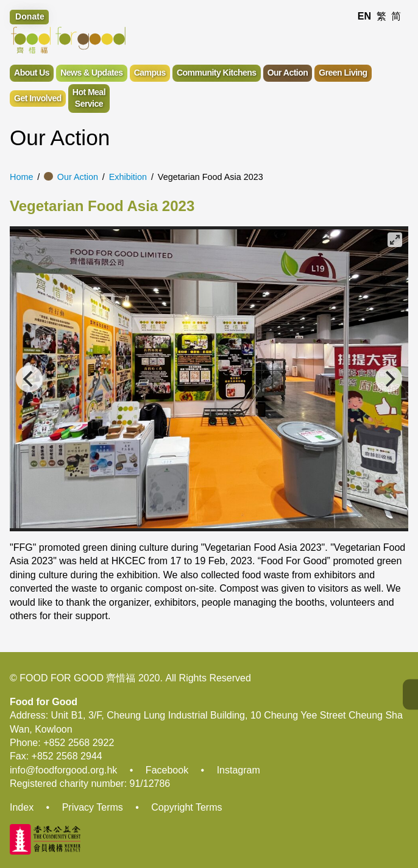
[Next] (389, 379)
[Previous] (29, 379)
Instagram (239, 770)
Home (21, 177)
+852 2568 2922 (79, 743)
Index (22, 807)
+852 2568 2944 (67, 756)
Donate (30, 16)
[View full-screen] (395, 240)
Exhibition (128, 177)
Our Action (78, 177)
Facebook (167, 770)
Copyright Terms (186, 807)
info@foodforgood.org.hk (63, 770)
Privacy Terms (93, 807)
